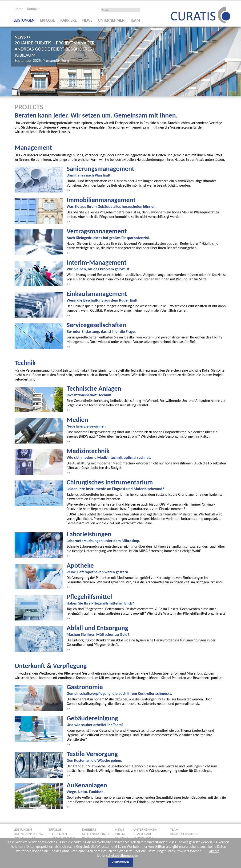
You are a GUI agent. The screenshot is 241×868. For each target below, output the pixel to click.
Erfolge (47, 20)
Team (135, 20)
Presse (120, 833)
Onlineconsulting (28, 833)
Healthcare (143, 833)
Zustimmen (120, 861)
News (87, 20)
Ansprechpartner (184, 833)
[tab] (147, 178)
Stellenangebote (96, 833)
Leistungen (24, 20)
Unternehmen (111, 20)
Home (19, 8)
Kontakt (33, 8)
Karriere (69, 20)
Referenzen (58, 833)
